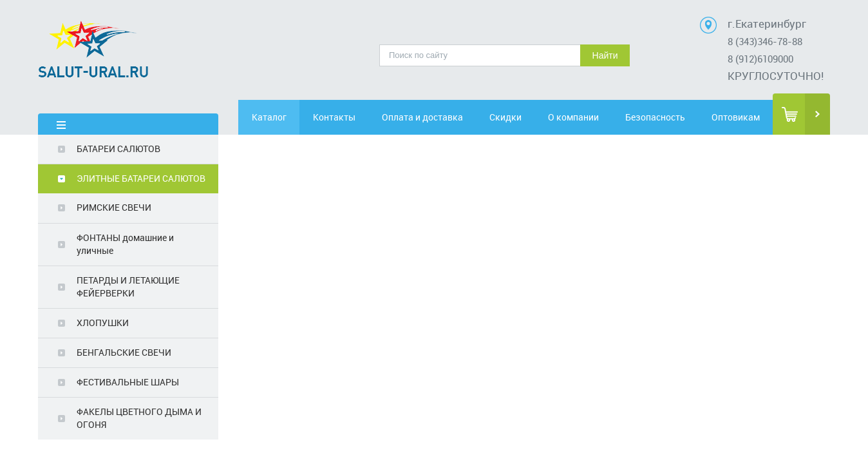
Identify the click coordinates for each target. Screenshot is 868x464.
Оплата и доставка (432, 117)
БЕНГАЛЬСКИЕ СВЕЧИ (124, 352)
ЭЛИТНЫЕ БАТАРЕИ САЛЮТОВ (141, 178)
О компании (590, 117)
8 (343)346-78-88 (765, 41)
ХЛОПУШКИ (103, 323)
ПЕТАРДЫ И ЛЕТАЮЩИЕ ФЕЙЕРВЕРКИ (128, 286)
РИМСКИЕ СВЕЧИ (114, 207)
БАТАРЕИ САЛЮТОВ (118, 149)
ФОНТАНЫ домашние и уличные (125, 244)
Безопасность (663, 117)
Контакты (348, 117)
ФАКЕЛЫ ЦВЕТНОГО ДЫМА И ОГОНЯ (139, 418)
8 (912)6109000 (760, 59)
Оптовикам (736, 117)
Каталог (275, 117)
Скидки (516, 117)
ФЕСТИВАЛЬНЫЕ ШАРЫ (128, 382)
